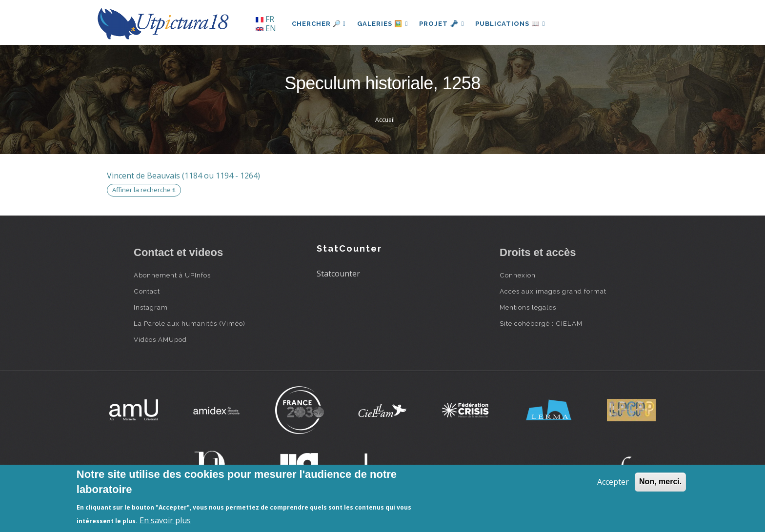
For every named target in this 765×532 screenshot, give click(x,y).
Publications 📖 (512, 24)
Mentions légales (528, 307)
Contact (147, 291)
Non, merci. (660, 482)
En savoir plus (165, 520)
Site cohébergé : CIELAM (541, 323)
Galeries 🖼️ (383, 24)
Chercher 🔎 (319, 24)
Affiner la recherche (144, 190)
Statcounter (338, 274)
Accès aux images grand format (553, 291)
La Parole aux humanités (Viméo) (190, 323)
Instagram (151, 307)
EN (266, 28)
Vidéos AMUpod (160, 339)
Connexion (518, 275)
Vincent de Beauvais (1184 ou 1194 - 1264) (183, 176)
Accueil (385, 120)
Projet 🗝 (443, 24)
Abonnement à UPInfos (172, 275)
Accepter (613, 482)
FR (265, 19)
